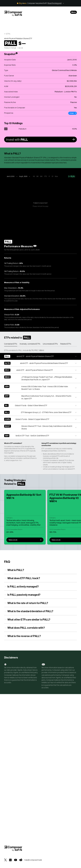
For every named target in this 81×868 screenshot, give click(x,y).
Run (71, 176)
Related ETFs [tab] (66, 344)
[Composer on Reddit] (21, 860)
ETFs (8, 34)
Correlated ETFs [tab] (11, 344)
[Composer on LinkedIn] (10, 860)
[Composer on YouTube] (16, 860)
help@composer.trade (33, 860)
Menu (74, 12)
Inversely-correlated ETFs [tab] (30, 344)
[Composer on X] (5, 860)
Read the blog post (55, 3)
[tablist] (40, 344)
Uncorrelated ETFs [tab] (50, 344)
